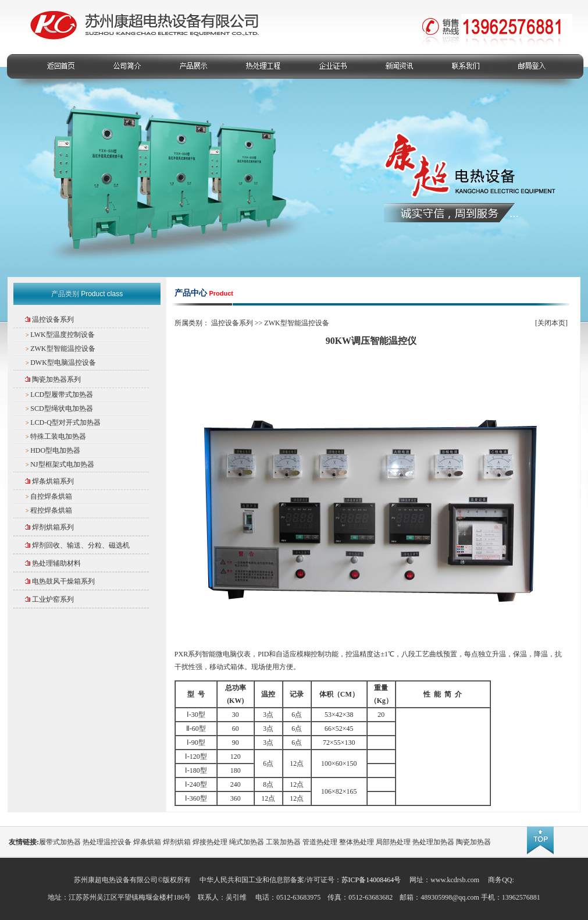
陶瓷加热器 (473, 842)
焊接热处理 (210, 842)
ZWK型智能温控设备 (63, 349)
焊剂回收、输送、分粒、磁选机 (81, 545)
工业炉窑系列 (53, 599)
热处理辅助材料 (56, 563)
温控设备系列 (53, 319)
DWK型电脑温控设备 (63, 363)
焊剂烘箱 (177, 842)
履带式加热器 (60, 842)
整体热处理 (357, 842)
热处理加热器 (433, 842)
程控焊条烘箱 (51, 510)
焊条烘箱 (147, 842)
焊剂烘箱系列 (53, 527)
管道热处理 (320, 842)
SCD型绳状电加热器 (61, 409)
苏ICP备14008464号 (371, 880)
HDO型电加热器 (55, 450)
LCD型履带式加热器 (62, 395)
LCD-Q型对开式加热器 (65, 422)
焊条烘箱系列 (53, 481)
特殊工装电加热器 (58, 436)
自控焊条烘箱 (51, 496)
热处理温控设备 (107, 842)
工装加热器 (283, 842)
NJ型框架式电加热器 (62, 464)
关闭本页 (551, 323)
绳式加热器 (247, 842)
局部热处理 (393, 842)
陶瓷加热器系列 (56, 379)
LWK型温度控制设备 (62, 335)
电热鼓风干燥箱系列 (63, 581)
